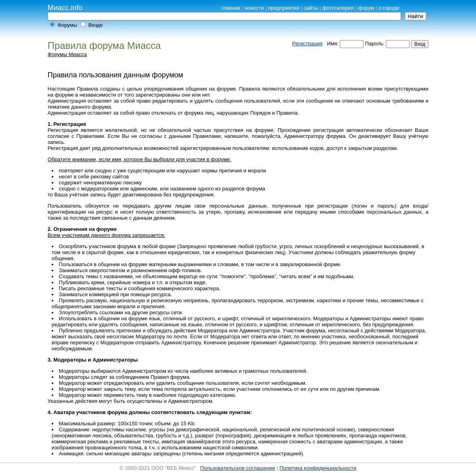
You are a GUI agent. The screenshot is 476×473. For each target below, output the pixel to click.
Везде (96, 25)
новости (254, 8)
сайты (311, 8)
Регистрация (307, 43)
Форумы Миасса (67, 54)
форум (366, 8)
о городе (389, 8)
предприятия (284, 8)
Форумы (67, 25)
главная (231, 8)
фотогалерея (338, 8)
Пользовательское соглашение (238, 468)
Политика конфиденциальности (318, 468)
